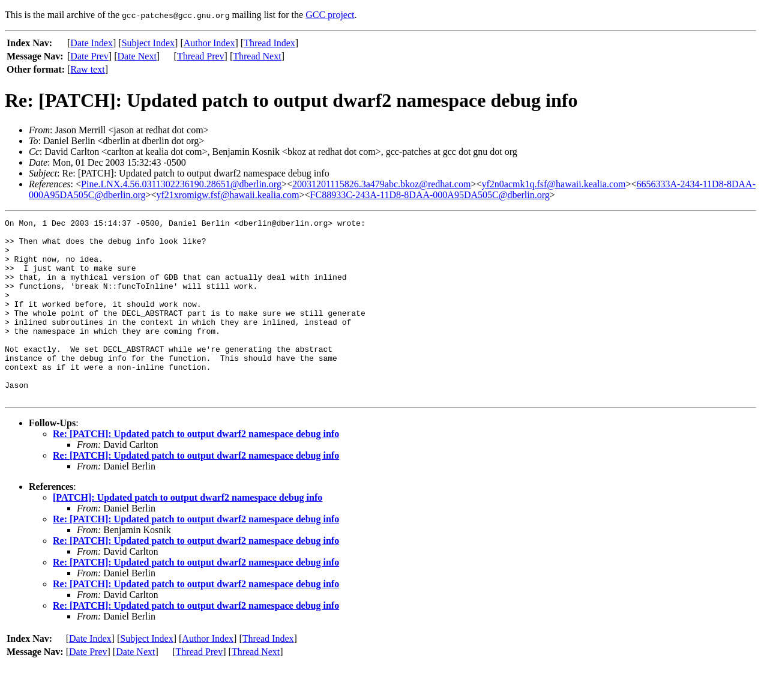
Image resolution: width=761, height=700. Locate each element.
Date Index (92, 43)
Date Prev (89, 56)
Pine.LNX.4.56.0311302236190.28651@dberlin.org (181, 184)
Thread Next (257, 56)
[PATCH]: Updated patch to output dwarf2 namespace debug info (188, 533)
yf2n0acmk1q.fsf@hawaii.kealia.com (553, 184)
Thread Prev (201, 56)
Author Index (209, 43)
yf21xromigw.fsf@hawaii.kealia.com (227, 195)
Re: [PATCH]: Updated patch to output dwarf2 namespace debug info (196, 470)
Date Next (137, 56)
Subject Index (148, 43)
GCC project (330, 15)
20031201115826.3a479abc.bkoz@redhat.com (381, 184)
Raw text (87, 69)
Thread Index (269, 43)
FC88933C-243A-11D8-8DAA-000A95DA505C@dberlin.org (430, 195)
